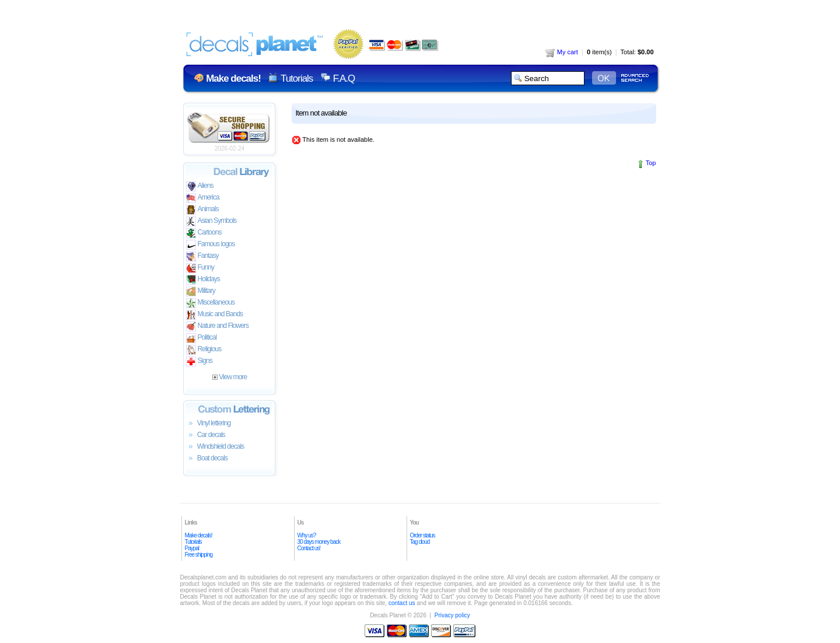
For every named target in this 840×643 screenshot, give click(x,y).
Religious (204, 350)
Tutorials (297, 78)
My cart (562, 52)
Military (201, 291)
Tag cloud (420, 542)
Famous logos (211, 245)
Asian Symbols (211, 221)
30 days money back (319, 542)
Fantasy (202, 256)
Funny (200, 268)
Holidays (203, 280)
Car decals (206, 435)
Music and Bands (215, 315)
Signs (199, 361)
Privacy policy (452, 615)
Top (651, 163)
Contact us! (309, 548)
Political (202, 338)
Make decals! (199, 535)
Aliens (200, 186)
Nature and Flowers (217, 326)
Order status (423, 535)
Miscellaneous (211, 303)
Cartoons (204, 233)
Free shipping (199, 555)
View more (230, 377)
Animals (202, 210)
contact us (402, 603)
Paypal (192, 548)
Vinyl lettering (209, 424)
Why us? (307, 535)
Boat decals (207, 459)
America (203, 198)
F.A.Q (344, 78)
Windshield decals (215, 447)
